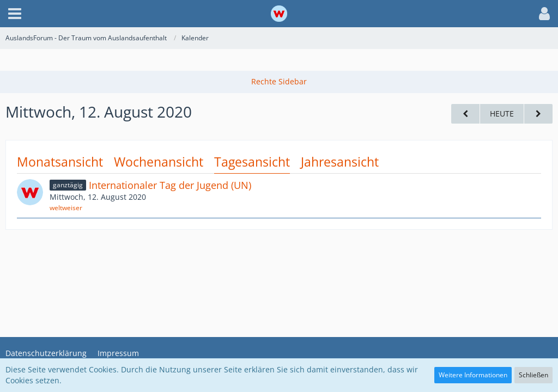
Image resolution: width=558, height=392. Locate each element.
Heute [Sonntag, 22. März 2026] (502, 114)
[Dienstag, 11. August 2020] (465, 114)
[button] (15, 14)
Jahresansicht (340, 162)
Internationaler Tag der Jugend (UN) (170, 185)
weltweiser (66, 208)
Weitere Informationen (473, 375)
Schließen (533, 375)
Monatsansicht (60, 162)
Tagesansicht (252, 162)
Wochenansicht (159, 162)
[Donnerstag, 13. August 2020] (538, 114)
